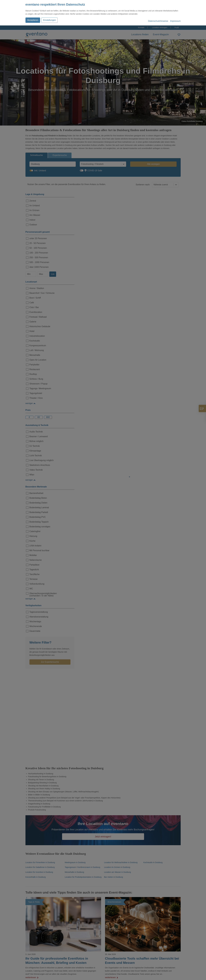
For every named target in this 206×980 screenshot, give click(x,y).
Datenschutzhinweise (158, 21)
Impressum (175, 21)
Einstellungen (49, 20)
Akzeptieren (33, 20)
